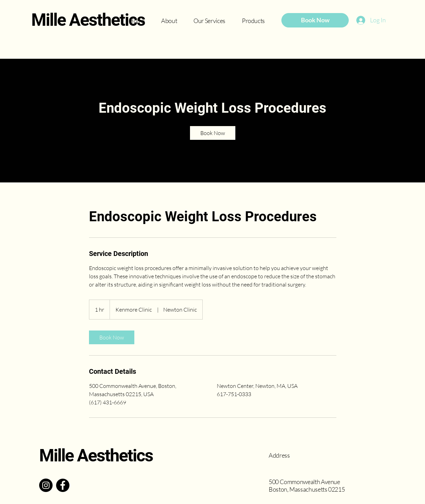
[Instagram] (46, 485)
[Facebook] (63, 485)
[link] (213, 133)
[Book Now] (315, 20)
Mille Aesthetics (88, 20)
